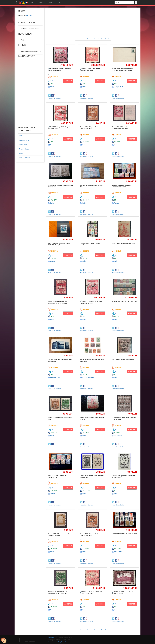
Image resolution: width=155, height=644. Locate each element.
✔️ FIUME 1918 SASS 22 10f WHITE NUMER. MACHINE (92, 302)
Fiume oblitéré (24, 149)
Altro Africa (118, 436)
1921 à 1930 (118, 552)
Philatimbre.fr (52, 638)
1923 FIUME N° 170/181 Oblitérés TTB (124, 534)
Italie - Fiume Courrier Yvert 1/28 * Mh (124, 301)
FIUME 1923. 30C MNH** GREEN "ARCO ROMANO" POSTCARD (122, 70)
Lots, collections (88, 377)
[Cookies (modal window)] (4, 640)
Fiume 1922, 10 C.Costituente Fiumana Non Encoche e (122, 128)
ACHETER (68, 81)
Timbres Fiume (24, 140)
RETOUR (29, 15)
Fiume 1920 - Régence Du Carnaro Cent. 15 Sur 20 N (91, 535)
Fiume (21, 136)
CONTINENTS (41, 3)
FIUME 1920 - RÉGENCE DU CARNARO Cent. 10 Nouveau (58, 302)
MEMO (59, 3)
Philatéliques (55, 377)
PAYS (51, 3)
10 (109, 39)
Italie (52, 87)
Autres (116, 203)
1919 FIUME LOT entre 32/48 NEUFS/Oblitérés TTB (121, 186)
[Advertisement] (30, 92)
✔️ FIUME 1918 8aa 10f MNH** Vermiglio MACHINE (90, 70)
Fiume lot (22, 153)
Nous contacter (53, 642)
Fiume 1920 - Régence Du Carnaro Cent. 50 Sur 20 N (91, 128)
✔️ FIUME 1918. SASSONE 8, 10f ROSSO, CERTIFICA (91, 593)
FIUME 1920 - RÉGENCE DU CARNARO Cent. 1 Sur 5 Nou (58, 593)
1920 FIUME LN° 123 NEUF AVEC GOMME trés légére (59, 244)
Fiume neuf (23, 145)
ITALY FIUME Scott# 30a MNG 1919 (123, 243)
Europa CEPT (119, 87)
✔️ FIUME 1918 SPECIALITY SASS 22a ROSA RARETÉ (60, 70)
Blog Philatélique (63, 642)
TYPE (32, 3)
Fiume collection (25, 158)
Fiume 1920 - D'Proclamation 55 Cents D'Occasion (59, 535)
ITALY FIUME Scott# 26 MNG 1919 (123, 359)
